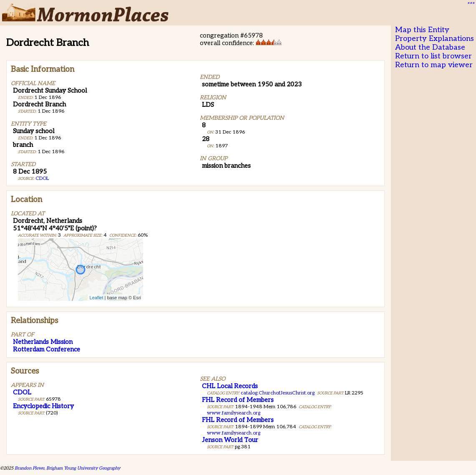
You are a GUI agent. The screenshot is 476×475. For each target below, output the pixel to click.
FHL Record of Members (238, 400)
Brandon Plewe (29, 468)
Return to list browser (433, 56)
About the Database (430, 47)
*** (470, 5)
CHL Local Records (230, 386)
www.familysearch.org (234, 413)
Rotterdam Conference (47, 349)
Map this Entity (422, 30)
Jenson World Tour (230, 440)
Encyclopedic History (43, 406)
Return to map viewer (434, 65)
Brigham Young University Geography (83, 468)
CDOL (42, 178)
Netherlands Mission (43, 342)
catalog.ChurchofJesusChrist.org (278, 393)
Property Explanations (434, 39)
